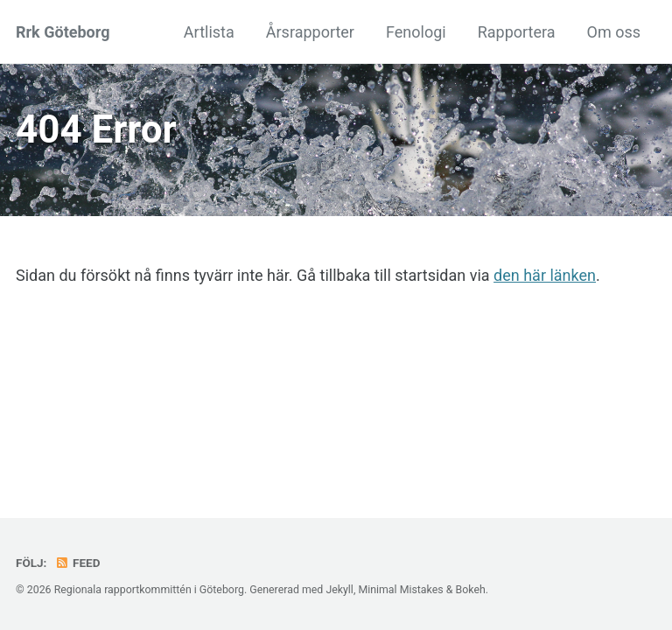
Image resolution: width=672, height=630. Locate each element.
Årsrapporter (310, 32)
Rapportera (517, 32)
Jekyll (339, 590)
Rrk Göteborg (63, 32)
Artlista (209, 32)
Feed (78, 563)
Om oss (614, 32)
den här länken (545, 275)
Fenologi (416, 32)
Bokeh (470, 590)
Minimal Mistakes (400, 590)
